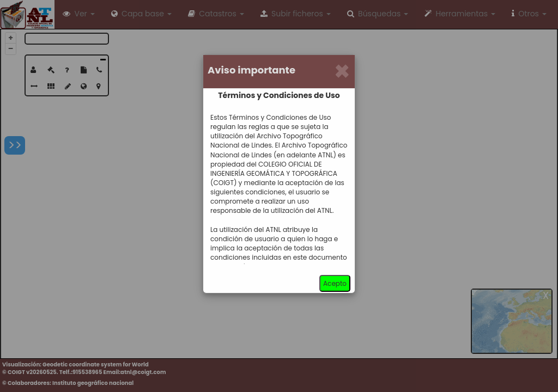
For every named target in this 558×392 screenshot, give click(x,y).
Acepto (335, 283)
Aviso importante (251, 70)
